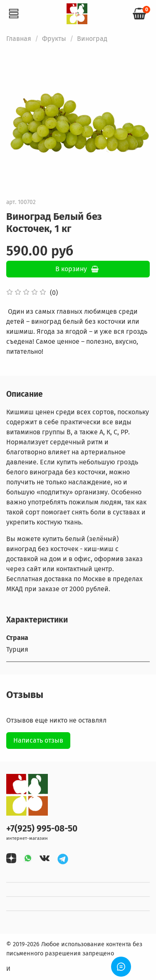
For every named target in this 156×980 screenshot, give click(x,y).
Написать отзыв (38, 740)
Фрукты (54, 39)
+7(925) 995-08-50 (42, 829)
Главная (19, 39)
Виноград (92, 39)
